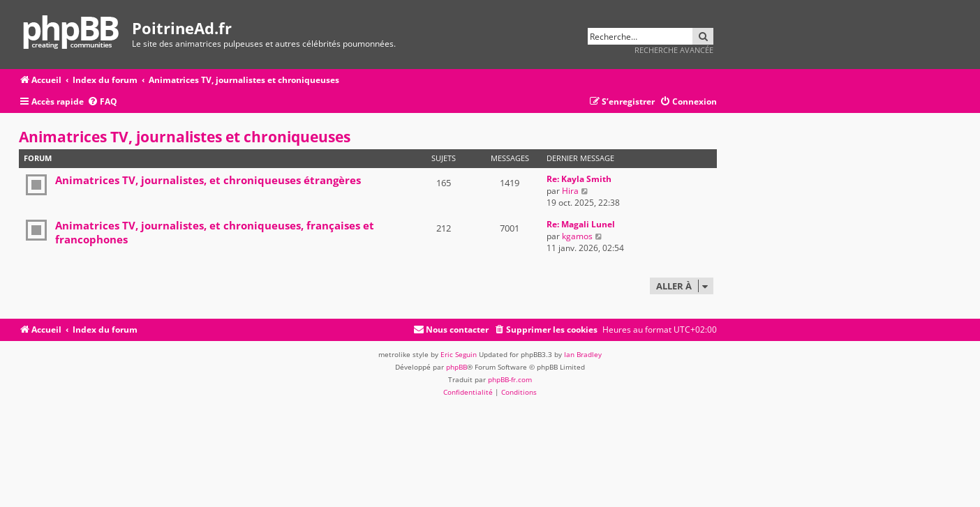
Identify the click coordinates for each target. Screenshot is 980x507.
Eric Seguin (459, 354)
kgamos (577, 236)
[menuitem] (102, 102)
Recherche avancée (674, 50)
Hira (570, 191)
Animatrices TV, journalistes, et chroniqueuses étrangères (208, 180)
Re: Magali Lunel (581, 224)
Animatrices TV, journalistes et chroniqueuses (185, 137)
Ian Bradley (583, 354)
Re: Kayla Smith (579, 179)
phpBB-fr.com (510, 379)
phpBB (456, 367)
